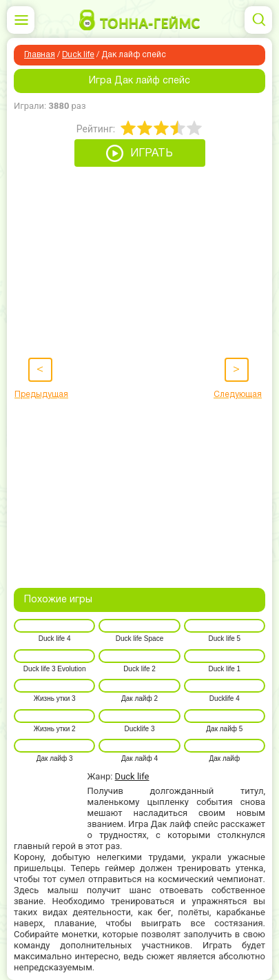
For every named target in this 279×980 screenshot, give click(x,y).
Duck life (78, 55)
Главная (40, 55)
